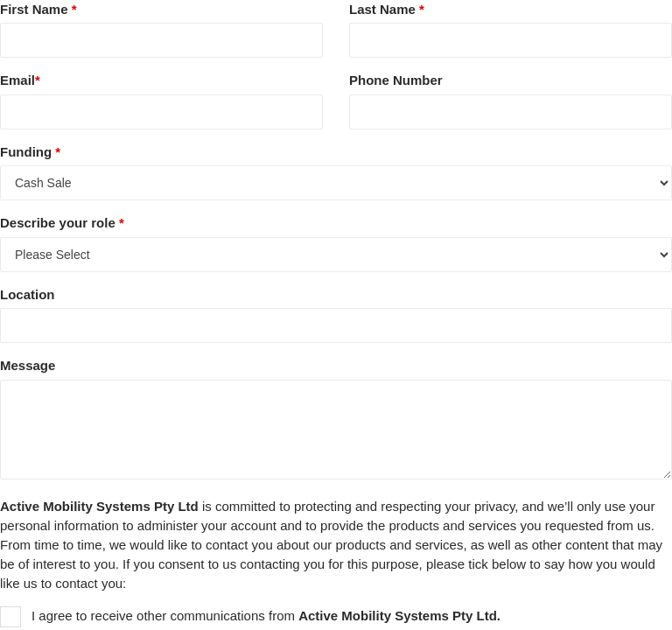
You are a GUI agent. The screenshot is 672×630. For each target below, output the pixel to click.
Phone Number (396, 80)
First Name (38, 9)
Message (28, 365)
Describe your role (62, 223)
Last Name (387, 9)
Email (20, 80)
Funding (30, 152)
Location (28, 294)
